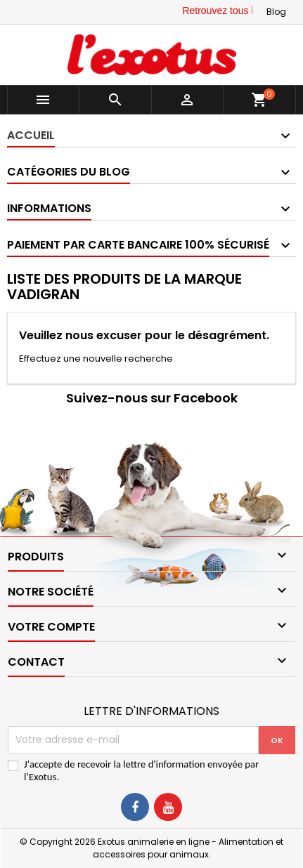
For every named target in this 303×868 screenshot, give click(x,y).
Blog (276, 12)
